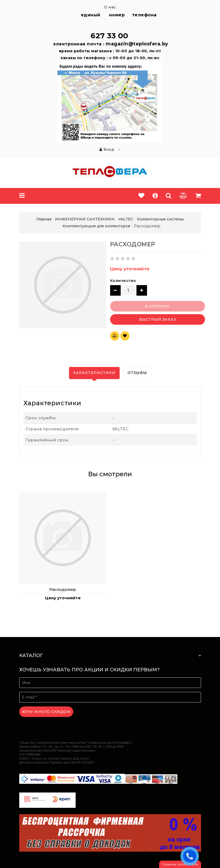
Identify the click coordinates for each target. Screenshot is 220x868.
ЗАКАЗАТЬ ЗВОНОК (191, 856)
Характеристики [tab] (94, 373)
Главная (44, 219)
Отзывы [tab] (137, 373)
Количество (123, 281)
